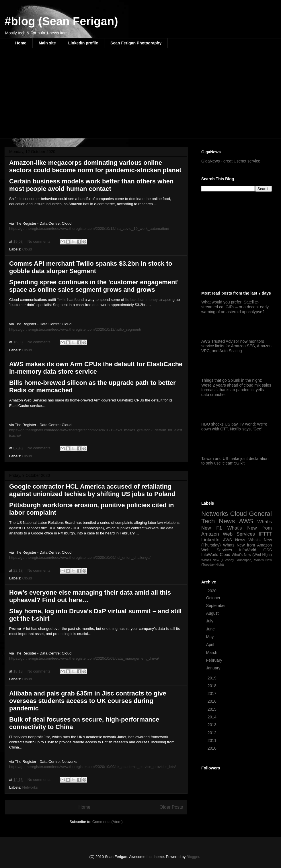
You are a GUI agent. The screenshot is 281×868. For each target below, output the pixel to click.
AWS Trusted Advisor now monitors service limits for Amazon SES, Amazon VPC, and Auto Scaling (236, 346)
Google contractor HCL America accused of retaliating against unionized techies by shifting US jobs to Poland (92, 490)
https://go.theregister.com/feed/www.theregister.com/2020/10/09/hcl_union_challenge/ (80, 558)
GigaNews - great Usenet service (231, 161)
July (210, 621)
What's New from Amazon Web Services (237, 531)
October (214, 598)
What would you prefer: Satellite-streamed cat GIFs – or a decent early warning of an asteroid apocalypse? (235, 307)
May (210, 637)
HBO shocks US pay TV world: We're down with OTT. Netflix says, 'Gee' (234, 427)
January (214, 668)
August (213, 613)
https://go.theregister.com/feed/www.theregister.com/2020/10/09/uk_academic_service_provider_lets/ (92, 767)
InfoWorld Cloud (216, 554)
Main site (47, 43)
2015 (213, 709)
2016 (213, 701)
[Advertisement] (88, 97)
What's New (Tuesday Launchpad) (227, 560)
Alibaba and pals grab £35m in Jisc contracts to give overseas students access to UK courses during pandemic (88, 701)
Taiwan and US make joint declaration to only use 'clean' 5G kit (235, 461)
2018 (213, 686)
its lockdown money (141, 300)
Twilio (62, 300)
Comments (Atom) (107, 822)
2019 (213, 678)
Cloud (27, 249)
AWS (246, 521)
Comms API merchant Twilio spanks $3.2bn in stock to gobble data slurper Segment (91, 267)
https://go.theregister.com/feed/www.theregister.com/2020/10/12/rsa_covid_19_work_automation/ (89, 229)
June (211, 629)
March (212, 653)
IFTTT (265, 534)
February (215, 660)
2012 (213, 733)
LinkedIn (210, 540)
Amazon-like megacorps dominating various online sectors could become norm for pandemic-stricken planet (95, 166)
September (216, 606)
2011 (213, 740)
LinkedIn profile (83, 43)
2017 (213, 693)
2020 (213, 591)
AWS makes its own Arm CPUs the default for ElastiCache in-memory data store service (96, 368)
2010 (213, 748)
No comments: (40, 241)
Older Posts (171, 807)
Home (21, 43)
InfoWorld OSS (255, 550)
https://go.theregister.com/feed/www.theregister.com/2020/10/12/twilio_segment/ (75, 329)
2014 (213, 717)
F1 (219, 528)
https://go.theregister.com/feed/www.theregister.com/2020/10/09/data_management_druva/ (84, 658)
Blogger (193, 857)
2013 (213, 725)
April (211, 644)
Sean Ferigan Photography (136, 43)
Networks (30, 787)
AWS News (234, 540)
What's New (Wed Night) (252, 555)
